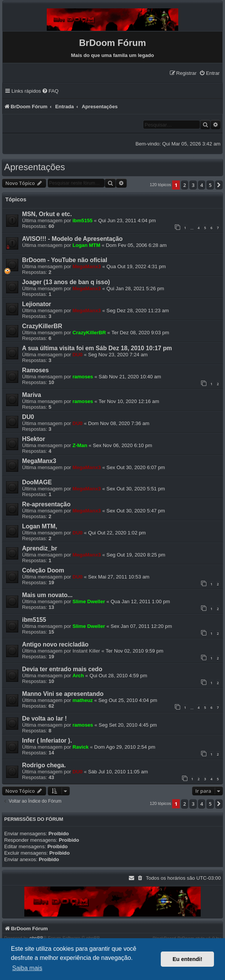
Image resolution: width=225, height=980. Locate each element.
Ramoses (35, 370)
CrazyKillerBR (42, 326)
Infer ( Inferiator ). (47, 741)
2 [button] (185, 185)
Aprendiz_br (40, 548)
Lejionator (37, 304)
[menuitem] (209, 73)
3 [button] (193, 185)
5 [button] (210, 185)
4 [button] (202, 185)
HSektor (34, 439)
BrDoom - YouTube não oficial (65, 260)
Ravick (81, 747)
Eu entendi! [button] (187, 959)
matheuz (83, 700)
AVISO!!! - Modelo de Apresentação (72, 239)
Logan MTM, (40, 526)
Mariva (32, 395)
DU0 (78, 355)
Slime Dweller (89, 601)
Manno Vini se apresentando (63, 694)
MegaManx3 (87, 266)
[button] (219, 185)
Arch (78, 676)
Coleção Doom (43, 570)
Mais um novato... (47, 595)
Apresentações (35, 167)
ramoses (83, 377)
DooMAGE (37, 482)
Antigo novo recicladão (55, 644)
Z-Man (80, 445)
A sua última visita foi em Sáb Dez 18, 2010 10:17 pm (97, 348)
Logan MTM (86, 245)
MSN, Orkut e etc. (47, 214)
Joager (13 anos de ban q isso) (66, 282)
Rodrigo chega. (44, 765)
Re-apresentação (46, 504)
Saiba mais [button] (27, 968)
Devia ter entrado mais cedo (62, 669)
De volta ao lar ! (44, 718)
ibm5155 (83, 220)
